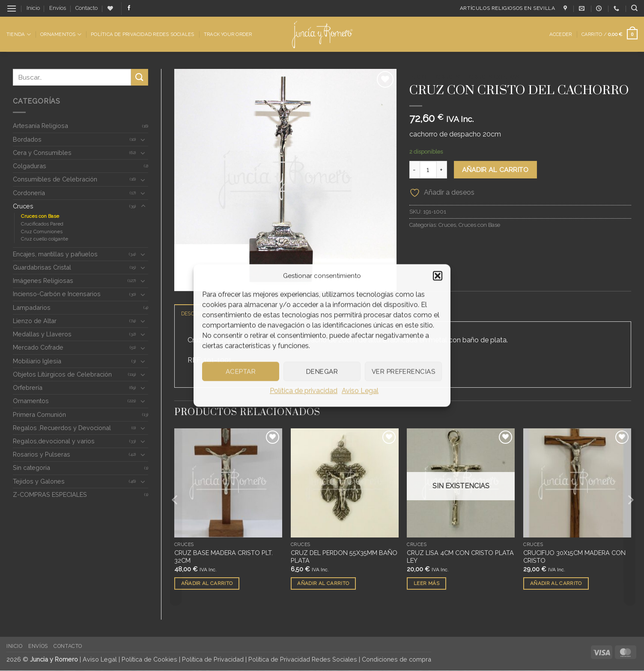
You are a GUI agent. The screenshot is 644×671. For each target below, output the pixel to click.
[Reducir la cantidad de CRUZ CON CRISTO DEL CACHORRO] (414, 169)
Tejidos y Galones (39, 481)
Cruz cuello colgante (45, 239)
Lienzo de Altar (35, 321)
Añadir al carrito (495, 170)
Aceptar (241, 371)
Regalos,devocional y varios (54, 441)
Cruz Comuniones (42, 232)
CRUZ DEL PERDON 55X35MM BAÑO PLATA (344, 557)
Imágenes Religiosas (43, 281)
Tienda (19, 34)
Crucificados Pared (42, 224)
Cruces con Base (40, 216)
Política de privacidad (304, 390)
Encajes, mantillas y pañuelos (55, 254)
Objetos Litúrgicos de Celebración (62, 374)
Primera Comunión (39, 414)
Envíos (58, 8)
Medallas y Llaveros (42, 334)
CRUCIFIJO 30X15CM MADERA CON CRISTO (574, 557)
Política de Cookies (149, 660)
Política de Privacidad (213, 660)
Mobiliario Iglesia (37, 361)
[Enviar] (140, 77)
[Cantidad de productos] (428, 169)
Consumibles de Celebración (55, 179)
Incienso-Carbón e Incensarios (57, 294)
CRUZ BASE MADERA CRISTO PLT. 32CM (224, 557)
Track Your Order (228, 34)
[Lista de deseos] (110, 8)
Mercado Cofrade (38, 347)
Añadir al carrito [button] (207, 584)
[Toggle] (143, 140)
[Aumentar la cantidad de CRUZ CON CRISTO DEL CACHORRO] (442, 169)
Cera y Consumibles (42, 153)
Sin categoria (31, 468)
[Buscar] (634, 8)
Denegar (322, 371)
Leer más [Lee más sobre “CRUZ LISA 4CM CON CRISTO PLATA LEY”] (426, 584)
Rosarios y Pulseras (42, 454)
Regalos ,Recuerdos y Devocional (62, 428)
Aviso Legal (360, 390)
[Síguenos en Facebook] (129, 8)
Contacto (86, 8)
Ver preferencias (403, 371)
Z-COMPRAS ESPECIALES (50, 494)
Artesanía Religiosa (40, 126)
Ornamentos (61, 34)
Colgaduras (30, 166)
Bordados (27, 139)
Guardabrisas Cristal (42, 267)
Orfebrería (28, 387)
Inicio (33, 8)
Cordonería (29, 193)
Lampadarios (32, 307)
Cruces (23, 206)
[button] (438, 276)
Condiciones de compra (397, 660)
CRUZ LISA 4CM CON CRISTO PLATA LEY (460, 557)
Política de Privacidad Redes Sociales (142, 34)
